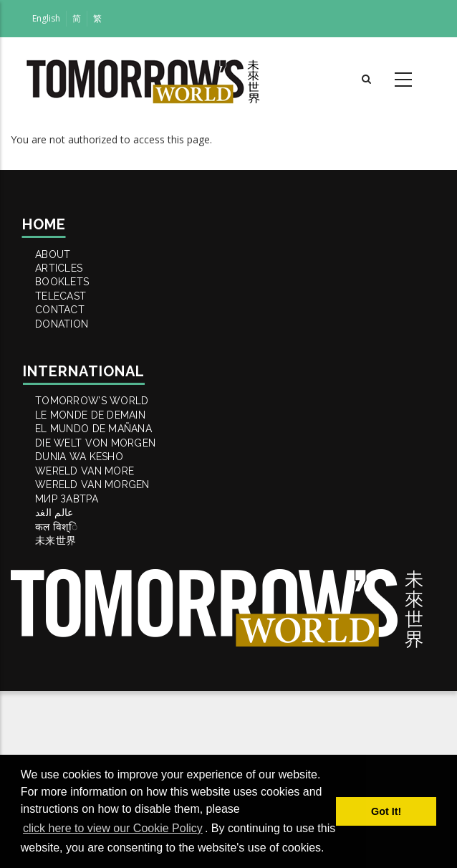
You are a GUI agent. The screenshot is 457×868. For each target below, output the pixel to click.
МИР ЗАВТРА (77, 639)
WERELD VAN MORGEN (105, 615)
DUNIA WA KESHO (91, 566)
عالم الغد (64, 664)
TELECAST (71, 333)
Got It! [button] (386, 811)
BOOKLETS (72, 308)
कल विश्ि (66, 688)
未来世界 (64, 712)
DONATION (72, 381)
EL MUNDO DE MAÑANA (106, 518)
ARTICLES (69, 284)
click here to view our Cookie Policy (113, 828)
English (46, 18)
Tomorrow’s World (104, 469)
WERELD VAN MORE (96, 591)
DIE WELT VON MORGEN (108, 542)
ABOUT (62, 259)
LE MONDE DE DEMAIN (103, 493)
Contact (69, 357)
